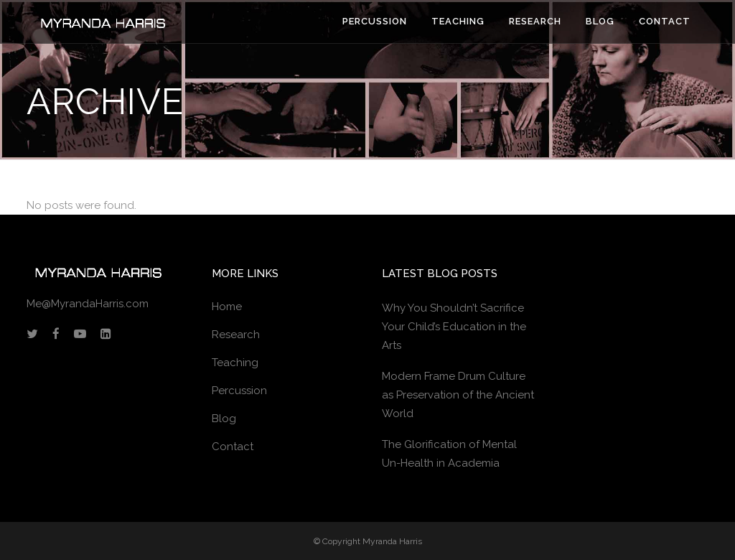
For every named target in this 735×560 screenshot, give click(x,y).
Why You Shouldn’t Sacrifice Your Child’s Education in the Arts (454, 327)
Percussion (239, 391)
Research (236, 335)
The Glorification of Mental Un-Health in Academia (449, 454)
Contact (233, 447)
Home (227, 307)
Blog (224, 419)
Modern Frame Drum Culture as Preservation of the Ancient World (458, 395)
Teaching (235, 363)
